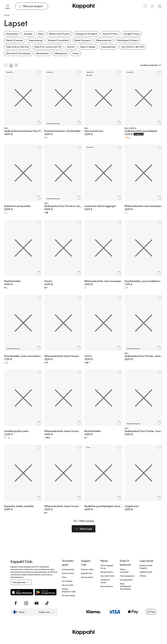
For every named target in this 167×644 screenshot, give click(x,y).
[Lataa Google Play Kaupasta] (46, 592)
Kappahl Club (87, 573)
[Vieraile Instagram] (26, 603)
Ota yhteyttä (67, 581)
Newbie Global (146, 572)
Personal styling (68, 595)
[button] (84, 529)
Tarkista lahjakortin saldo (69, 590)
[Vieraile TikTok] (47, 603)
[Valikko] (8, 6)
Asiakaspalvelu (68, 569)
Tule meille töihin (107, 576)
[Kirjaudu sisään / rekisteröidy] (152, 6)
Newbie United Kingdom (146, 567)
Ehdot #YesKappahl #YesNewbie (125, 586)
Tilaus (64, 577)
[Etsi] (35, 6)
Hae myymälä (68, 585)
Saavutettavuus (107, 586)
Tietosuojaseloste (127, 576)
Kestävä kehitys (107, 572)
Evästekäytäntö (126, 580)
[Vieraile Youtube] (37, 603)
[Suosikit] (145, 6)
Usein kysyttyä (68, 573)
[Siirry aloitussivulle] (83, 6)
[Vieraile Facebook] (16, 603)
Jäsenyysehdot (87, 577)
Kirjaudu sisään (87, 569)
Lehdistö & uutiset (105, 581)
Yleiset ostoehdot (124, 571)
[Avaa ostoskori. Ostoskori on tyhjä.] (159, 6)
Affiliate (143, 576)
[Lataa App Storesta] (22, 592)
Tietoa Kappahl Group (107, 567)
